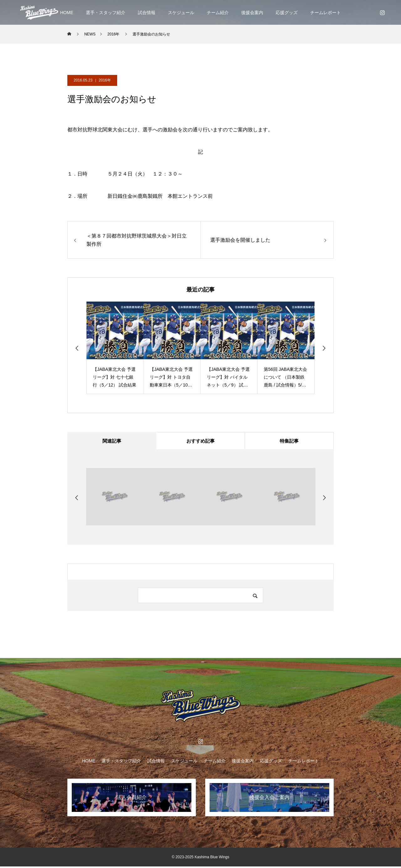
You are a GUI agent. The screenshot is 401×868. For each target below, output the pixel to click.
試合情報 (147, 13)
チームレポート (325, 13)
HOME (67, 13)
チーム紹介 (218, 13)
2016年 (105, 80)
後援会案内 (252, 13)
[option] (115, 348)
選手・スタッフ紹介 (106, 13)
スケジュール (181, 13)
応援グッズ (287, 13)
